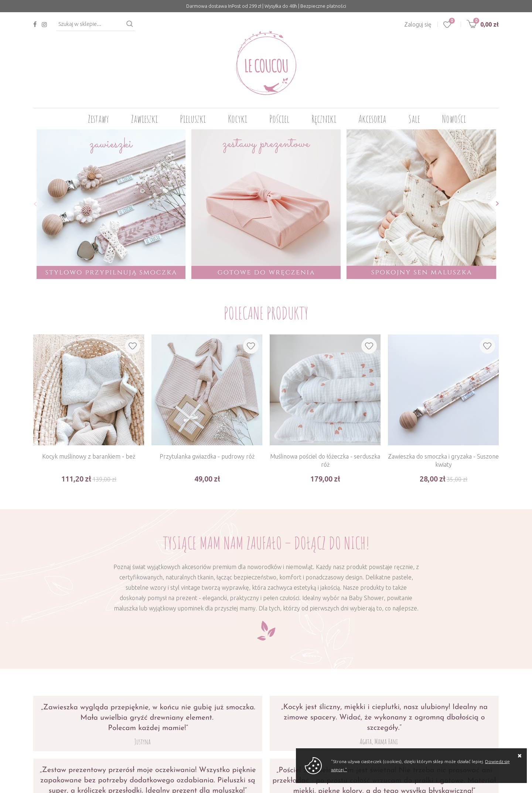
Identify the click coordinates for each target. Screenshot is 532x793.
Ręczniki (324, 119)
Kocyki (238, 119)
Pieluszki (193, 119)
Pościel (279, 119)
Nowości (454, 119)
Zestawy (98, 119)
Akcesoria (372, 119)
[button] (33, 204)
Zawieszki (144, 119)
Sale (414, 119)
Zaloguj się (418, 24)
